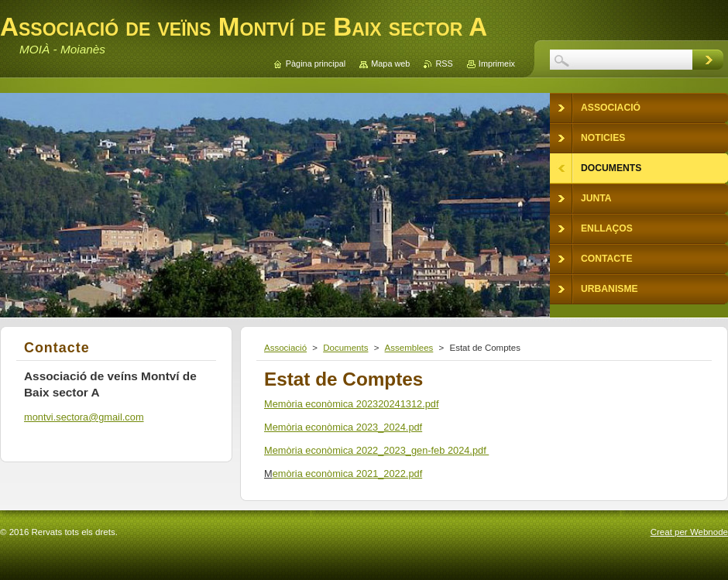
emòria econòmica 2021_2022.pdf (348, 474)
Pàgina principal (316, 63)
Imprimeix (497, 63)
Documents (345, 348)
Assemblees (409, 348)
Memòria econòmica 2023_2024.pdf (343, 427)
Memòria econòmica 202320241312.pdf (352, 404)
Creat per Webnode (689, 532)
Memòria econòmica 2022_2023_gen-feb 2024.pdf (376, 450)
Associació (285, 348)
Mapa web (390, 63)
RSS (444, 63)
